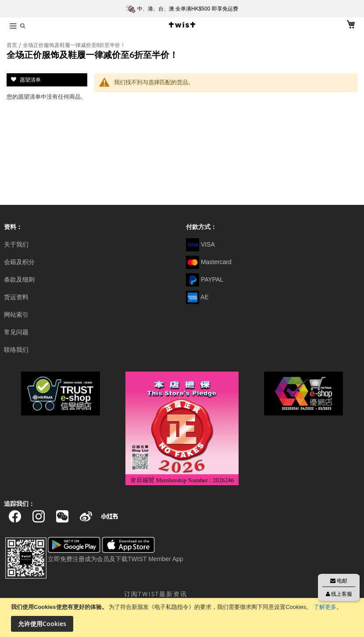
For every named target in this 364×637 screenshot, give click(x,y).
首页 (12, 45)
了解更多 (325, 607)
